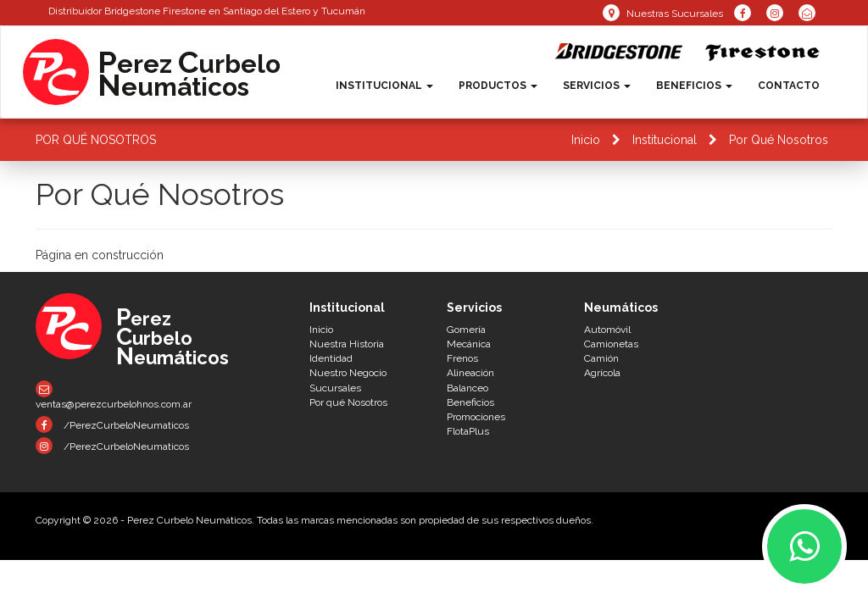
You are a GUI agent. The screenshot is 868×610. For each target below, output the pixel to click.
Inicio (586, 140)
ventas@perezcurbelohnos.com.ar (114, 395)
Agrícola (602, 373)
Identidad (331, 358)
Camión (601, 358)
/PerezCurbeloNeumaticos (112, 424)
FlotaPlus (468, 431)
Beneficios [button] (694, 86)
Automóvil (607, 330)
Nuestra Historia (347, 344)
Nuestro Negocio (348, 373)
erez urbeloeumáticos (189, 73)
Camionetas (611, 344)
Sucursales (335, 388)
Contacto (789, 86)
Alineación (470, 373)
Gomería (466, 330)
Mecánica (469, 344)
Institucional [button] (384, 86)
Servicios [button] (597, 86)
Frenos (462, 358)
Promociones (476, 417)
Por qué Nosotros (348, 402)
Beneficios (470, 402)
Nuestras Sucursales (663, 14)
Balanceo (467, 388)
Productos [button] (498, 86)
